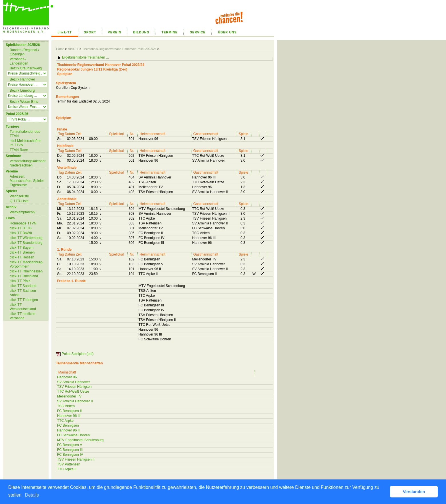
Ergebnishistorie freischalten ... (85, 57)
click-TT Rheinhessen (26, 271)
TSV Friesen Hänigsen (74, 387)
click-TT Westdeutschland (23, 307)
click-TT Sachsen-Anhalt (23, 293)
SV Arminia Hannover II (75, 401)
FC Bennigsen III (70, 450)
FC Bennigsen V (70, 445)
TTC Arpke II (67, 469)
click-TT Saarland (23, 286)
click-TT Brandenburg (26, 243)
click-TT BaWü (21, 233)
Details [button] (32, 495)
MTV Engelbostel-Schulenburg (80, 440)
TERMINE (170, 32)
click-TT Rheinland (24, 276)
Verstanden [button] (414, 492)
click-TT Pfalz (20, 281)
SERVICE (198, 32)
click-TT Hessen (22, 257)
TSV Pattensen (69, 464)
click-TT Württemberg (26, 238)
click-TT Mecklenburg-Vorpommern (27, 264)
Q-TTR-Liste (19, 201)
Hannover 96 (67, 377)
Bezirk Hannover (22, 79)
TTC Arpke (65, 421)
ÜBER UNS (227, 32)
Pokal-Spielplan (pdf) (78, 354)
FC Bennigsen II (69, 411)
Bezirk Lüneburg (22, 91)
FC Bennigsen (68, 425)
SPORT (90, 32)
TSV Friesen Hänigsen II (76, 459)
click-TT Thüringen (24, 300)
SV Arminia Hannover (74, 382)
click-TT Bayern (22, 248)
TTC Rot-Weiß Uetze (73, 391)
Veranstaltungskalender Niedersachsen (28, 163)
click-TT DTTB (21, 228)
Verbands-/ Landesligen (19, 61)
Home (60, 49)
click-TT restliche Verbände (23, 316)
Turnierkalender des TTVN (25, 134)
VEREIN (115, 32)
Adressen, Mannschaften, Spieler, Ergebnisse (27, 181)
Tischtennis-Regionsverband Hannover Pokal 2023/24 (120, 49)
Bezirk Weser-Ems (24, 102)
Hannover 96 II (68, 430)
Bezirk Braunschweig (26, 68)
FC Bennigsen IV (70, 455)
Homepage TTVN (23, 223)
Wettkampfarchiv (22, 212)
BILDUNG (141, 32)
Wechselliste (19, 196)
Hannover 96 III (69, 416)
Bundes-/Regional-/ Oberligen (24, 52)
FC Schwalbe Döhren (73, 435)
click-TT (65, 32)
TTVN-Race (19, 150)
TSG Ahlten (66, 406)
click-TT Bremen (22, 252)
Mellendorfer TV (69, 396)
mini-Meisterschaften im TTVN (26, 143)
